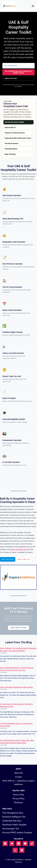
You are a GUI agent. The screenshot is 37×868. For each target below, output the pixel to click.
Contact (18, 777)
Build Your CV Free (18, 628)
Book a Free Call (24, 559)
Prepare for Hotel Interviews (15, 133)
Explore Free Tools (11, 78)
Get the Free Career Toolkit (14, 122)
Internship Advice (11, 149)
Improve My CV (10, 127)
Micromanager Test (11, 829)
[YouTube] (25, 844)
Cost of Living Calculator (12, 287)
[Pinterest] (22, 850)
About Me (18, 773)
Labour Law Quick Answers (13, 353)
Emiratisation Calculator (12, 440)
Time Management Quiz (13, 813)
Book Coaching (10, 154)
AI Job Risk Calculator (11, 462)
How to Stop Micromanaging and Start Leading (16, 687)
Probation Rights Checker (13, 332)
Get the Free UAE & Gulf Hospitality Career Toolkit (19, 72)
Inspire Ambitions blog (19, 549)
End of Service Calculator (13, 264)
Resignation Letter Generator (14, 242)
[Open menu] (33, 6)
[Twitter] (12, 844)
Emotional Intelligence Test (14, 817)
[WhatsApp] (15, 850)
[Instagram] (19, 844)
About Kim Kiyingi (8, 559)
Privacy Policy (18, 799)
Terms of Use (18, 795)
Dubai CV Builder (9, 398)
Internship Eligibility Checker (14, 419)
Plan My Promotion (12, 143)
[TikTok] (32, 844)
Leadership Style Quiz (12, 821)
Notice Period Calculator (12, 310)
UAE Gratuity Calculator (12, 195)
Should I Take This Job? (12, 376)
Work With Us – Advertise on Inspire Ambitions (18, 783)
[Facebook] (5, 844)
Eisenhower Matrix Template (14, 825)
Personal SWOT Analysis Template (17, 833)
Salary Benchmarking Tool (13, 219)
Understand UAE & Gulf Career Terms (18, 138)
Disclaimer (19, 803)
